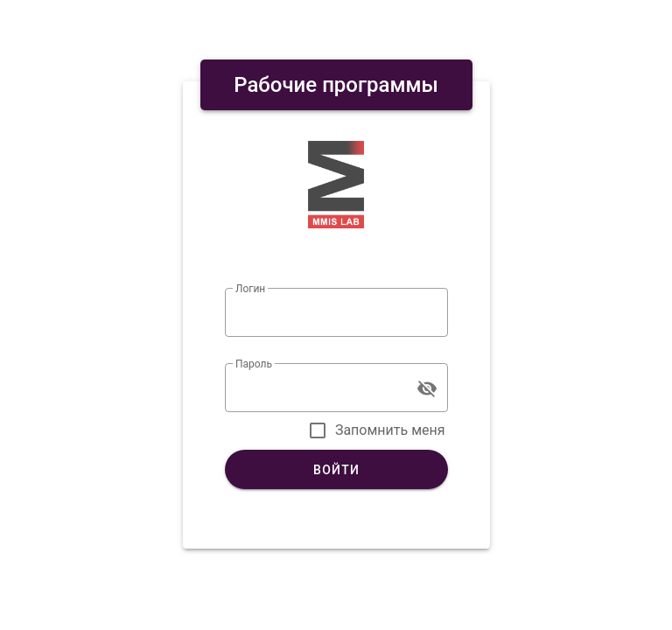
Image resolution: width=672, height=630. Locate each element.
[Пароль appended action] (427, 388)
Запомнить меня (390, 430)
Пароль (254, 364)
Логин (250, 289)
